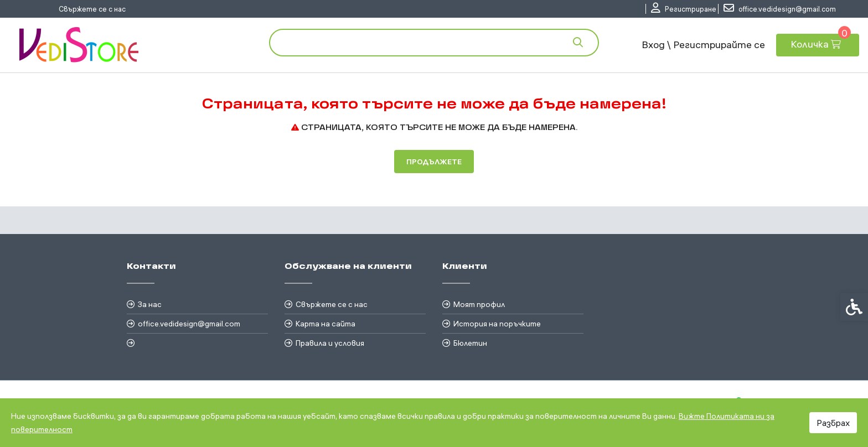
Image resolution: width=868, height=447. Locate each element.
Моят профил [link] (479, 304)
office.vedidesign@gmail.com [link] (189, 324)
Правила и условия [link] (330, 343)
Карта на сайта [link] (325, 324)
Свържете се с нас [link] (92, 9)
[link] (684, 9)
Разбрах (833, 423)
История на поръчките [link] (497, 324)
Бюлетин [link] (470, 343)
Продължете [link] (434, 162)
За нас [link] (150, 304)
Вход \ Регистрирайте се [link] (703, 45)
